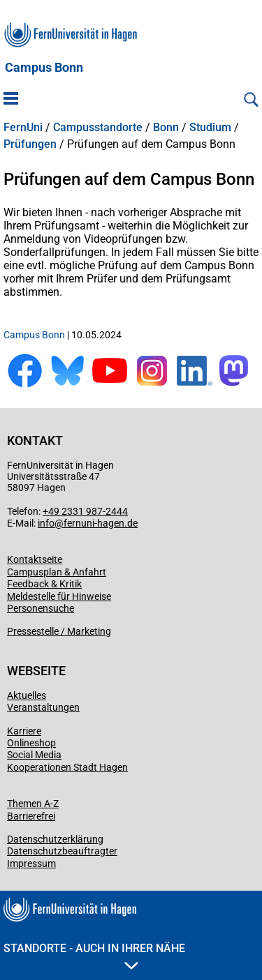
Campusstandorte (98, 128)
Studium (210, 128)
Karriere (24, 731)
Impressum (31, 864)
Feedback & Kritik (44, 584)
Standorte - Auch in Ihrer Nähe (94, 956)
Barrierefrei (31, 816)
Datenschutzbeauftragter (62, 851)
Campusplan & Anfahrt (57, 572)
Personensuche (41, 608)
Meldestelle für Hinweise (59, 596)
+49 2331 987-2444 (85, 511)
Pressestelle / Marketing (59, 631)
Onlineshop (31, 743)
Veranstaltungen (43, 707)
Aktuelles (27, 695)
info (46, 523)
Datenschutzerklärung (55, 839)
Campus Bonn (44, 68)
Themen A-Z (33, 804)
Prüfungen (30, 144)
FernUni (23, 128)
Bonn (166, 128)
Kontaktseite (35, 559)
